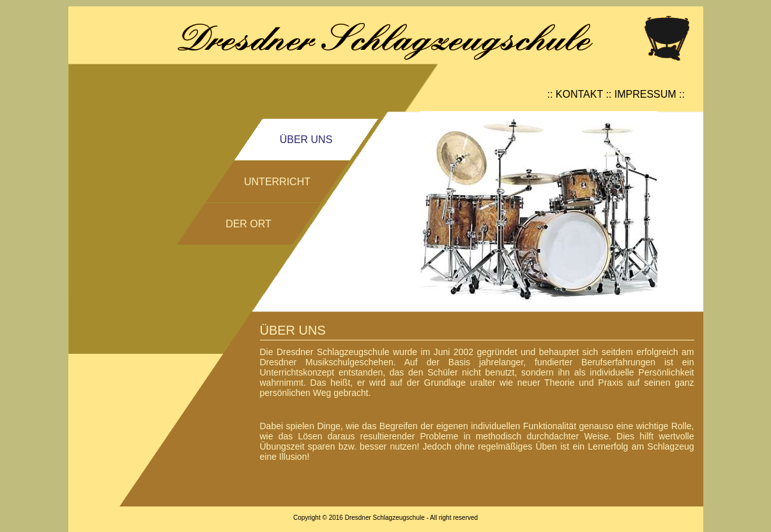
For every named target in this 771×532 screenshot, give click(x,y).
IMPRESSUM (645, 94)
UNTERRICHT (277, 182)
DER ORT (248, 224)
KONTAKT (579, 94)
